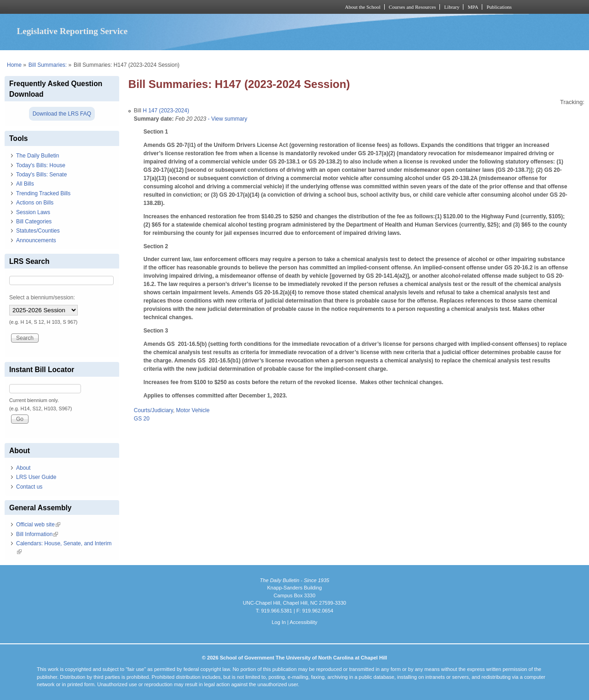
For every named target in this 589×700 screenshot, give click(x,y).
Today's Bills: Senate (41, 175)
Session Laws (33, 212)
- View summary (227, 119)
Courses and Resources (412, 7)
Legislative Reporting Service (72, 31)
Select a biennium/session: (42, 297)
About (23, 468)
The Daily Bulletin (38, 156)
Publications (499, 7)
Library (452, 7)
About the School (363, 7)
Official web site (38, 525)
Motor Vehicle (193, 410)
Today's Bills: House (41, 165)
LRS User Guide (36, 477)
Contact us (29, 487)
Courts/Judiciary (153, 410)
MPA (473, 7)
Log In (279, 622)
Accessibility (303, 622)
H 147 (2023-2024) (166, 111)
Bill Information (37, 534)
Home (14, 65)
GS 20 (142, 419)
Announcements (36, 240)
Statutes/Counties (38, 231)
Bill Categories (34, 222)
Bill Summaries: (48, 65)
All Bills (25, 184)
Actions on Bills (35, 203)
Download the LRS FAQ (62, 114)
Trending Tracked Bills (43, 193)
